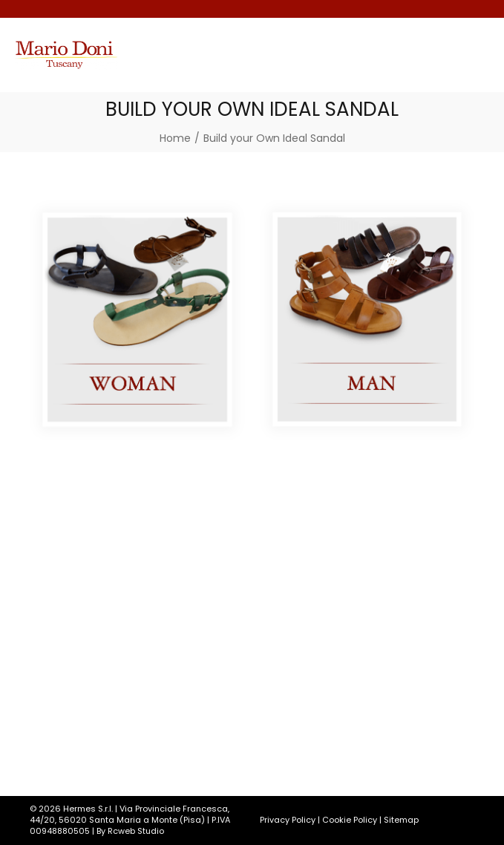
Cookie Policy (350, 820)
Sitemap (401, 820)
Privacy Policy (288, 820)
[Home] (175, 138)
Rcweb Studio (136, 831)
